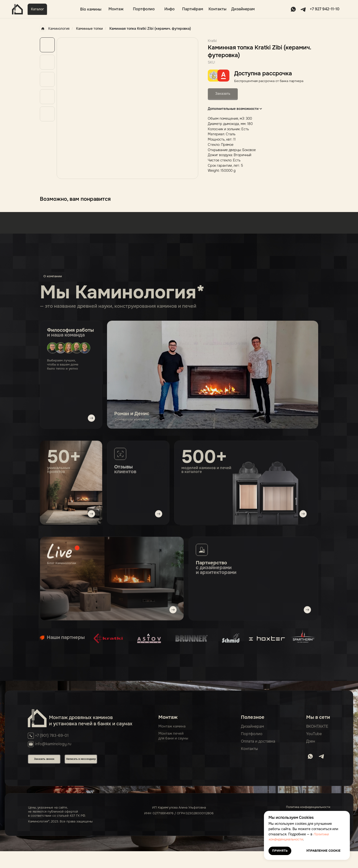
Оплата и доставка (258, 741)
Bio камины (91, 9)
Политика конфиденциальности (308, 807)
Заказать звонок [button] (44, 759)
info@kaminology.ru (53, 744)
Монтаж (116, 9)
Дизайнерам (243, 9)
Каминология (55, 29)
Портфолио (144, 9)
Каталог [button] (37, 9)
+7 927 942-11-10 (325, 9)
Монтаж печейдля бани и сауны (173, 736)
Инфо (170, 9)
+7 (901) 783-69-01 (52, 736)
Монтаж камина (172, 726)
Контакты (218, 9)
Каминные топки (89, 29)
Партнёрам (193, 9)
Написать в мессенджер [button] (81, 759)
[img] (112, 579)
